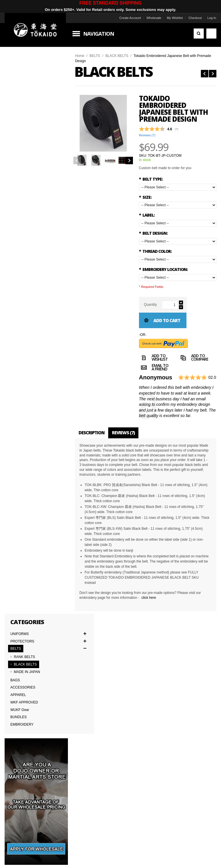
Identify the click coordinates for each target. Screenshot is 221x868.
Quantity (150, 305)
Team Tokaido (17, 728)
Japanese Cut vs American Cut (103, 734)
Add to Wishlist (153, 358)
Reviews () (147, 135)
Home (80, 56)
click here (149, 598)
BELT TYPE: (151, 179)
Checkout (195, 18)
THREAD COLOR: (155, 251)
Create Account (129, 18)
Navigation (99, 34)
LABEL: (147, 215)
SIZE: (145, 197)
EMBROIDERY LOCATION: (163, 269)
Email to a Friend (154, 368)
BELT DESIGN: (153, 233)
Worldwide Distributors (169, 721)
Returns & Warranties (95, 740)
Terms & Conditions (21, 734)
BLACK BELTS (117, 56)
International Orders (22, 747)
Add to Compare (194, 358)
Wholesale (153, 18)
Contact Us (87, 721)
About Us (13, 721)
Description (92, 433)
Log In (211, 18)
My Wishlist (174, 18)
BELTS (95, 56)
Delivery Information (22, 740)
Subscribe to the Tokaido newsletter (49, 655)
